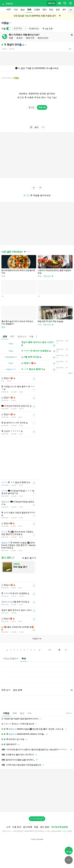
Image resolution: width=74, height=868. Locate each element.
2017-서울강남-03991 (54, 831)
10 (39, 650)
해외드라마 (43, 38)
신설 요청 (48, 29)
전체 (5, 336)
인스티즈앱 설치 (37, 819)
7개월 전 (4, 49)
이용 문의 (17, 827)
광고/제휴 (28, 827)
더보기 (37, 639)
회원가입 (52, 3)
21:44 (69, 713)
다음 (49, 650)
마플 (31, 336)
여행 (11, 38)
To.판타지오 (34, 29)
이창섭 (5, 23)
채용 (36, 827)
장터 (44, 10)
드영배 (37, 10)
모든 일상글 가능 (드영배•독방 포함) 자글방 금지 (35, 16)
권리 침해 (44, 827)
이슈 (16, 10)
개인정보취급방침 (59, 827)
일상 (22, 10)
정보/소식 (22, 336)
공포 (58, 10)
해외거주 (30, 38)
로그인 (32, 107)
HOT (9, 10)
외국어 (19, 38)
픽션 (51, 10)
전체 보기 (6, 690)
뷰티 (64, 10)
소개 (8, 827)
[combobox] (20, 28)
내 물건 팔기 (29, 558)
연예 (29, 10)
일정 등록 (18, 690)
